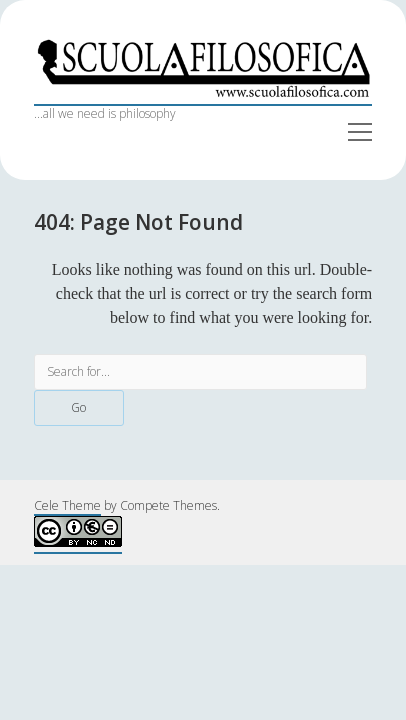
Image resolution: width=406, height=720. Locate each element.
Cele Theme (67, 505)
